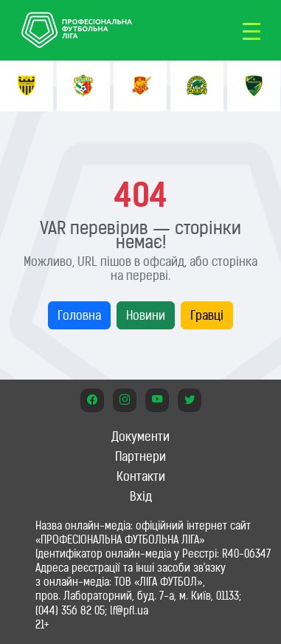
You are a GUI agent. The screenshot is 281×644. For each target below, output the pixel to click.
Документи (140, 436)
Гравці (207, 315)
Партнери (140, 456)
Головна (79, 315)
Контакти (141, 476)
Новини (146, 315)
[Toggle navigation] (251, 30)
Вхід (141, 496)
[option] (27, 86)
